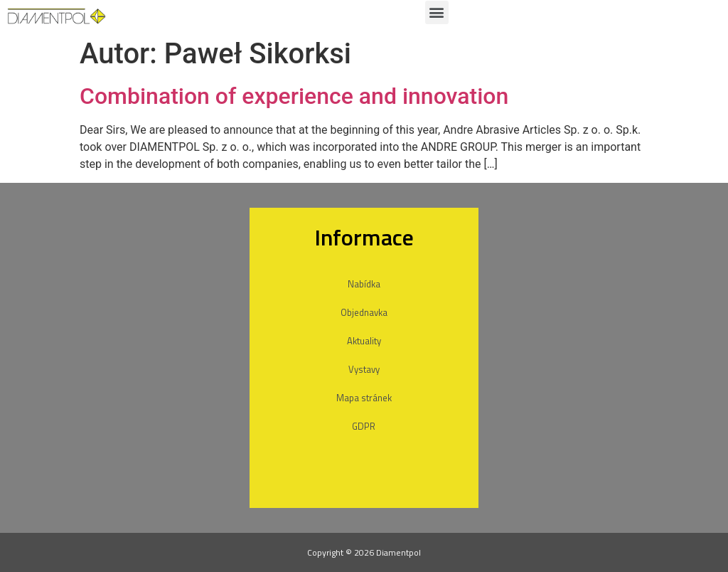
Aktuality (364, 341)
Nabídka (364, 284)
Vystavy (364, 369)
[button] (437, 12)
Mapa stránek (364, 398)
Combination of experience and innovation (294, 96)
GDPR (364, 426)
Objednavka (364, 312)
